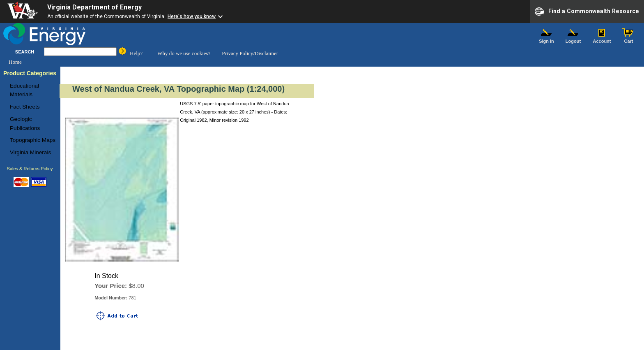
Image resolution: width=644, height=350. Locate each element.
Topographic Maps (33, 140)
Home (15, 62)
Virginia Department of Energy (94, 7)
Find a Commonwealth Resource (587, 12)
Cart (629, 39)
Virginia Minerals (30, 152)
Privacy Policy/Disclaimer (250, 53)
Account (602, 39)
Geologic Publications (25, 124)
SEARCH (25, 52)
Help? (136, 53)
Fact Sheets (25, 107)
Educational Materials (24, 90)
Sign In (547, 39)
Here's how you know (192, 16)
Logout (573, 39)
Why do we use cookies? (184, 53)
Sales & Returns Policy (30, 169)
